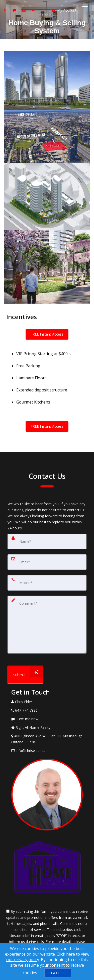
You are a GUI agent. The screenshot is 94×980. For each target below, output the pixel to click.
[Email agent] (24, 10)
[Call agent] (6, 10)
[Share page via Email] (34, 10)
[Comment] (47, 625)
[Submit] (25, 675)
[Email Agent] (47, 751)
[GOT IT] (58, 973)
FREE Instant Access (47, 334)
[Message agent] (47, 719)
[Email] (47, 562)
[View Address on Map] (47, 739)
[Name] (47, 541)
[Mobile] (47, 583)
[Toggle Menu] (85, 7)
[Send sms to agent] (15, 10)
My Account (64, 10)
